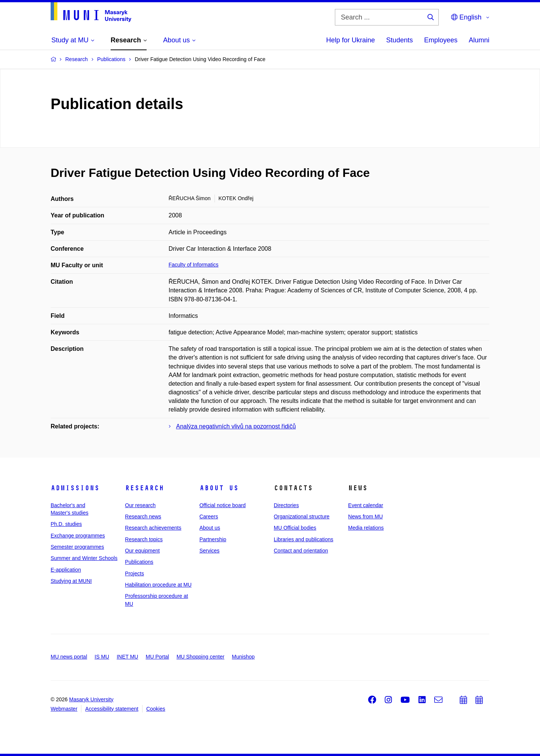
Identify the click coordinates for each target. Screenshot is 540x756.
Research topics (144, 539)
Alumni (479, 40)
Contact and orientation (301, 551)
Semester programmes (77, 547)
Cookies (156, 709)
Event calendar (365, 505)
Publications (139, 562)
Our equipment (142, 551)
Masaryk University (91, 699)
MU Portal (157, 657)
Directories (286, 505)
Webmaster (64, 709)
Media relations (366, 528)
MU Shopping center (201, 657)
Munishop (243, 657)
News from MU (365, 516)
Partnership (213, 539)
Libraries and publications (304, 539)
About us (219, 488)
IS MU (102, 657)
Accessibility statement (112, 709)
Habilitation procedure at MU (158, 585)
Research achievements (153, 528)
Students (400, 40)
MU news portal (69, 657)
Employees (441, 40)
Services (210, 551)
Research (144, 488)
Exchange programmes (78, 536)
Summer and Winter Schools (84, 558)
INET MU (127, 657)
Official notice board (223, 505)
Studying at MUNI (71, 581)
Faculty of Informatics (194, 265)
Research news (143, 516)
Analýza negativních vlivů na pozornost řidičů (236, 426)
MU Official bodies (295, 528)
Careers (209, 516)
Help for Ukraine (351, 40)
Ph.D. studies (66, 524)
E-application (66, 570)
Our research (140, 505)
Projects (134, 573)
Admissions (75, 488)
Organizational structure (302, 516)
